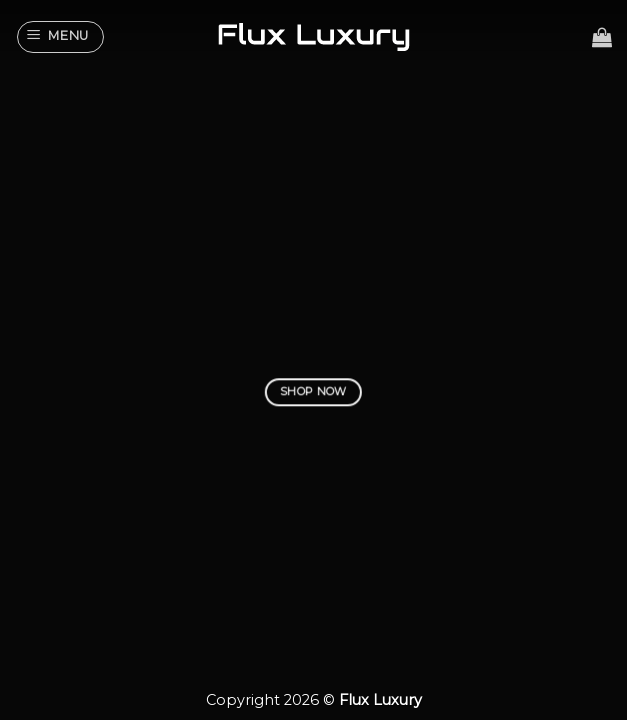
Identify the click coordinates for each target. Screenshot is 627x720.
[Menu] (61, 37)
